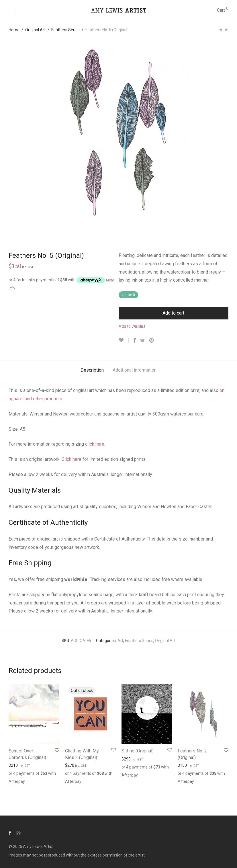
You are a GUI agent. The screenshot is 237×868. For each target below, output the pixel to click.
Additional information (135, 370)
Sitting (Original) (138, 751)
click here (95, 444)
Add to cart (173, 313)
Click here (72, 459)
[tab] (92, 370)
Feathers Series (65, 30)
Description (92, 370)
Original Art (35, 30)
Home (14, 30)
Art (120, 641)
